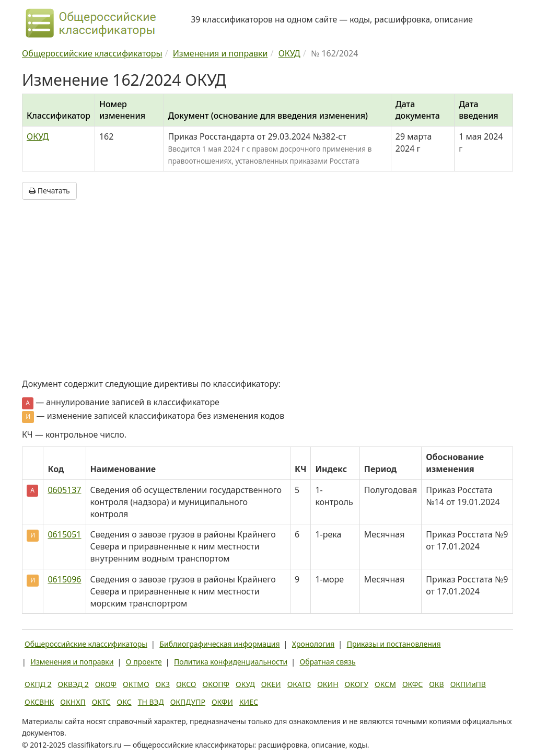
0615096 (64, 579)
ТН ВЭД (151, 702)
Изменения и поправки (72, 662)
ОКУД (38, 136)
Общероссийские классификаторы (86, 644)
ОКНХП (73, 702)
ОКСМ (385, 684)
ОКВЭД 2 (73, 684)
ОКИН (328, 684)
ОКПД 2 (38, 684)
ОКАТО (299, 684)
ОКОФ (106, 684)
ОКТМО (136, 684)
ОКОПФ (216, 684)
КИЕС (249, 702)
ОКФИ (222, 702)
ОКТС (101, 702)
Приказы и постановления (394, 644)
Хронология (313, 644)
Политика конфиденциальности (231, 662)
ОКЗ (163, 684)
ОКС (124, 702)
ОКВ (437, 684)
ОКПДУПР (188, 702)
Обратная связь (328, 662)
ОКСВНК (39, 702)
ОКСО (186, 684)
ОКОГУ (357, 684)
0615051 (64, 534)
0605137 (64, 490)
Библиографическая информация (219, 644)
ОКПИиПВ (468, 684)
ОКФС (412, 684)
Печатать (49, 191)
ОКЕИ (271, 684)
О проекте (144, 662)
